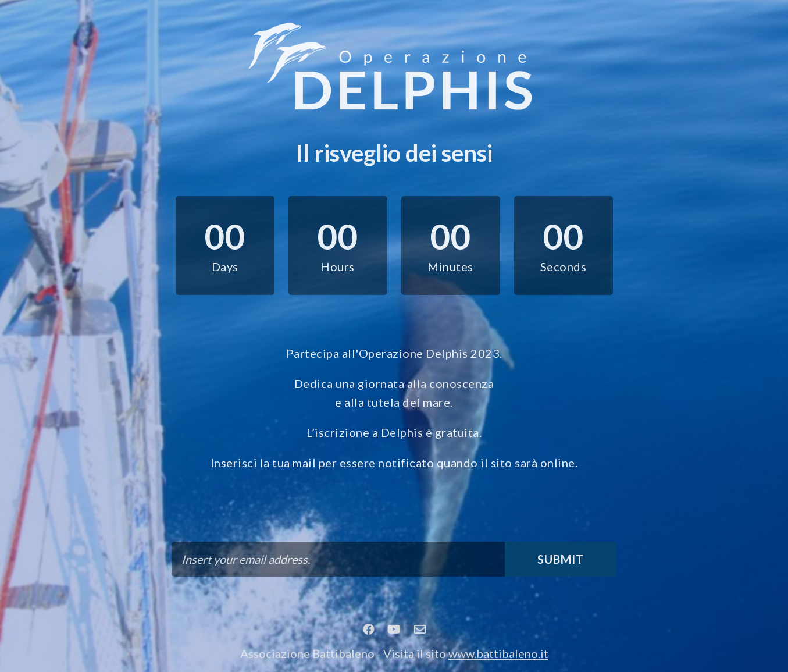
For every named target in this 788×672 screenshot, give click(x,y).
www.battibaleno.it (498, 653)
